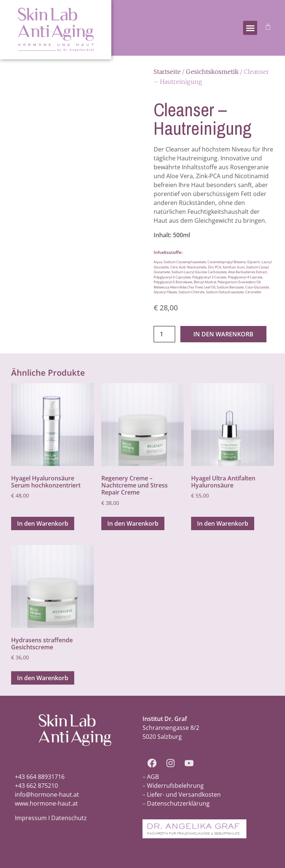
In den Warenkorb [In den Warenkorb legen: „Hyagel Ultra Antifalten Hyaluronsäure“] (223, 523)
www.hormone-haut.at (46, 803)
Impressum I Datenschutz (51, 818)
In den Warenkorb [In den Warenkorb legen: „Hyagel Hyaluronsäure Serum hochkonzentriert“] (43, 523)
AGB (153, 777)
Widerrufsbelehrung (175, 786)
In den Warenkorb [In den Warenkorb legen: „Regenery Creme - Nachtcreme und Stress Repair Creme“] (133, 523)
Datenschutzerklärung (178, 803)
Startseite (167, 72)
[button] (250, 28)
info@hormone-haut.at (47, 794)
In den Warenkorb (223, 334)
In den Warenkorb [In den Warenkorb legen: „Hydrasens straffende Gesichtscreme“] (43, 678)
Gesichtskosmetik (212, 72)
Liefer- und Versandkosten (184, 794)
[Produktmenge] (164, 334)
